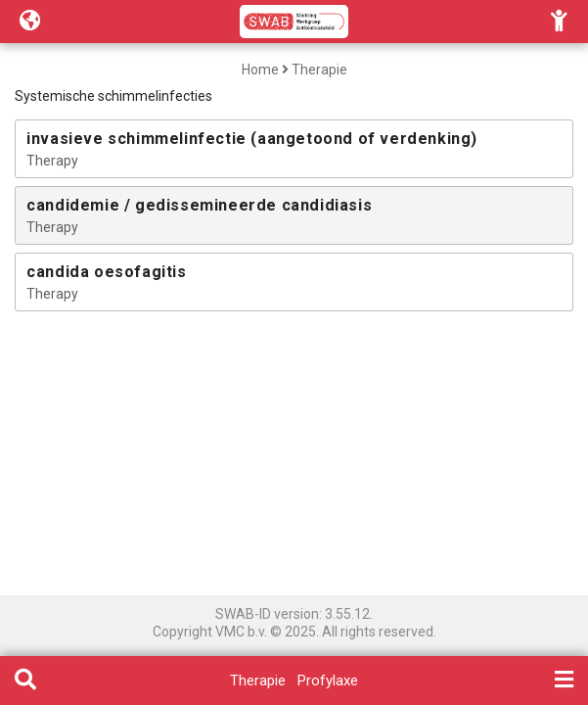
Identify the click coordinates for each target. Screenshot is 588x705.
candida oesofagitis (106, 272)
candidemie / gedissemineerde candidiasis (199, 205)
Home (260, 70)
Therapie (319, 70)
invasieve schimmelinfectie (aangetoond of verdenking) (252, 139)
